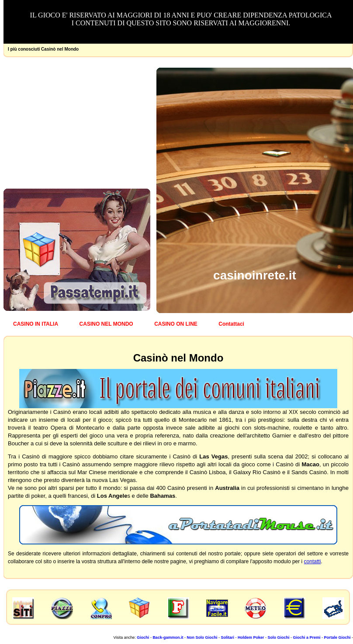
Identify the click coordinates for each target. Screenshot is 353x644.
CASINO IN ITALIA (36, 324)
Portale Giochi (337, 637)
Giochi (143, 637)
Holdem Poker (251, 637)
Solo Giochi (278, 637)
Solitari (227, 637)
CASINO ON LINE (176, 324)
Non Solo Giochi (202, 637)
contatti (313, 561)
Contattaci (231, 324)
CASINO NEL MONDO (106, 324)
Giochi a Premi (306, 637)
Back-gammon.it (168, 637)
